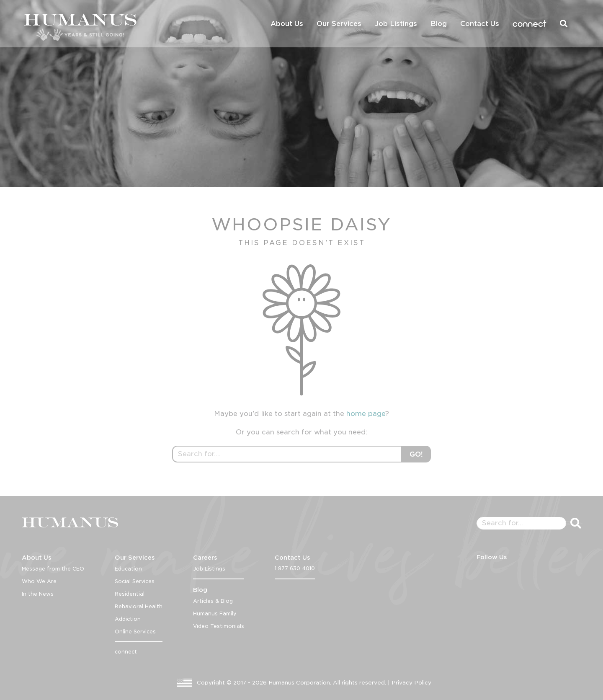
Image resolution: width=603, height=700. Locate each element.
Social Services (135, 581)
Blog (439, 24)
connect (530, 23)
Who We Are (39, 581)
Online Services (135, 632)
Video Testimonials (219, 626)
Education (128, 569)
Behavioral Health (139, 606)
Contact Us (480, 24)
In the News (38, 594)
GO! (416, 454)
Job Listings (396, 24)
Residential (130, 594)
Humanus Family (215, 613)
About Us (287, 24)
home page (366, 414)
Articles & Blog (213, 601)
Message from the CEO (53, 569)
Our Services (339, 24)
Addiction (128, 619)
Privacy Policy (411, 683)
